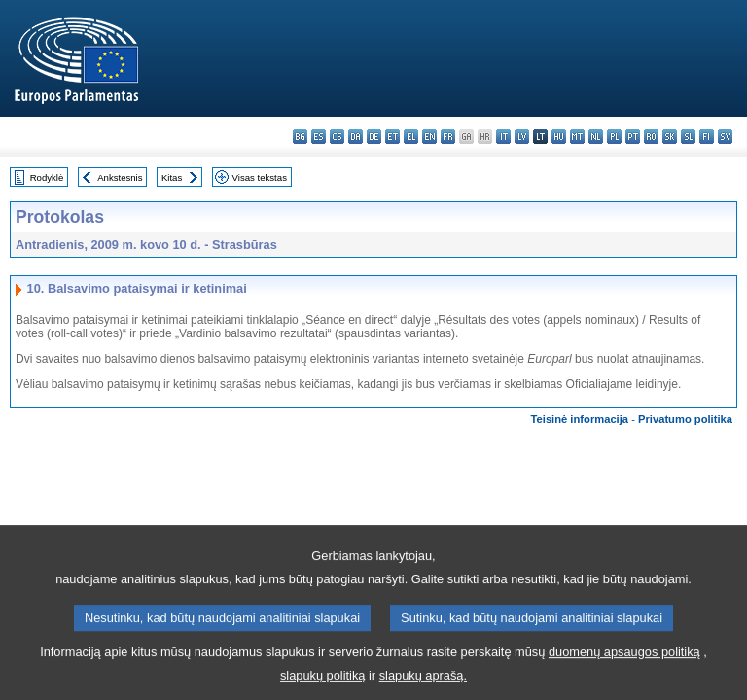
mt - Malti (577, 137)
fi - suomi (707, 137)
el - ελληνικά (411, 137)
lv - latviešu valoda (522, 137)
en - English (429, 137)
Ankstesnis (120, 177)
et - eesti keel (392, 137)
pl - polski (614, 137)
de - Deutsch (374, 137)
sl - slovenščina (688, 137)
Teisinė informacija (580, 419)
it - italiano (503, 137)
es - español (319, 137)
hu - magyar (559, 137)
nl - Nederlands (596, 137)
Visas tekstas (260, 177)
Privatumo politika (685, 419)
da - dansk (356, 137)
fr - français (448, 137)
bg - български (300, 137)
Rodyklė (47, 177)
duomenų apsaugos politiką (624, 663)
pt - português (633, 137)
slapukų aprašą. (423, 686)
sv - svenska (725, 137)
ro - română (651, 137)
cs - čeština (337, 137)
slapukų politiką (323, 686)
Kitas (172, 177)
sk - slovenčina (670, 137)
